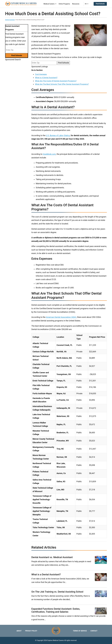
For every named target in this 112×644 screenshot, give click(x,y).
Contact (94, 631)
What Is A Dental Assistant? (46, 78)
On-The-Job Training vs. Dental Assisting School (57, 592)
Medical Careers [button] (50, 4)
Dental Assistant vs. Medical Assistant (52, 557)
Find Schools (100, 4)
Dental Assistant (10, 20)
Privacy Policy (31, 631)
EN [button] (87, 4)
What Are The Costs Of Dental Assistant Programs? (56, 81)
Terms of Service (80, 631)
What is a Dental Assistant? (46, 574)
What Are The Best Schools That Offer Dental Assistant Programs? (62, 84)
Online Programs (64, 4)
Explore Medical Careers (56, 640)
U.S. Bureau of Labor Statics (58, 135)
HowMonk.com (49, 154)
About (19, 631)
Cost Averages (41, 74)
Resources (76, 4)
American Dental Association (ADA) (61, 317)
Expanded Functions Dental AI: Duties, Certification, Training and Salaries (56, 610)
